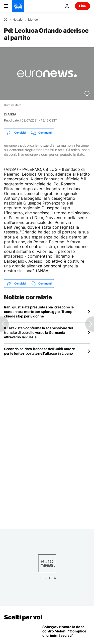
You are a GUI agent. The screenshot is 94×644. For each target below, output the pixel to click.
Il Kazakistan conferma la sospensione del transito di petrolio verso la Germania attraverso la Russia (38, 332)
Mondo (33, 20)
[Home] (6, 19)
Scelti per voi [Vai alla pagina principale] (23, 617)
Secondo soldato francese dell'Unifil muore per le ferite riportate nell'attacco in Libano (39, 351)
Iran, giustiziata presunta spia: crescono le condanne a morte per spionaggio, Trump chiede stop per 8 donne (39, 312)
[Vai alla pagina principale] (18, 6)
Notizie (18, 20)
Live (82, 6)
